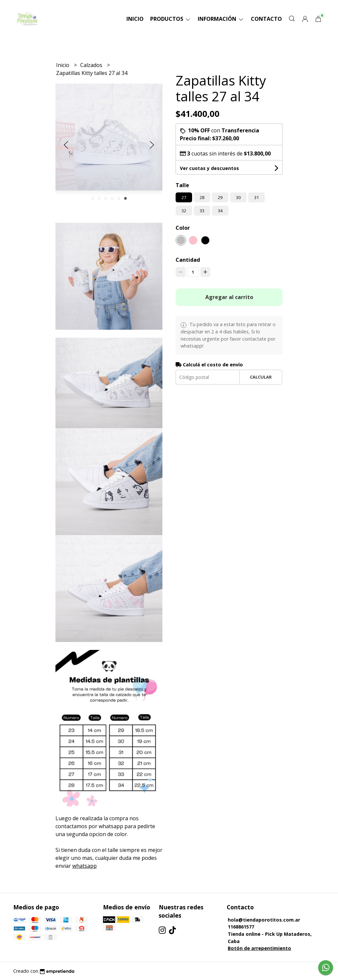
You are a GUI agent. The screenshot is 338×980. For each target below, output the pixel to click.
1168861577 (241, 927)
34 (220, 211)
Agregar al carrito (229, 297)
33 (202, 211)
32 (184, 211)
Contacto (266, 19)
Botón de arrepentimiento (259, 948)
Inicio (135, 19)
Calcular (261, 377)
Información (221, 19)
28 (202, 197)
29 (220, 197)
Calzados (92, 65)
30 (238, 197)
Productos (171, 19)
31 (256, 197)
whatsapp (84, 866)
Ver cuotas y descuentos (209, 168)
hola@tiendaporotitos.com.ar (264, 920)
